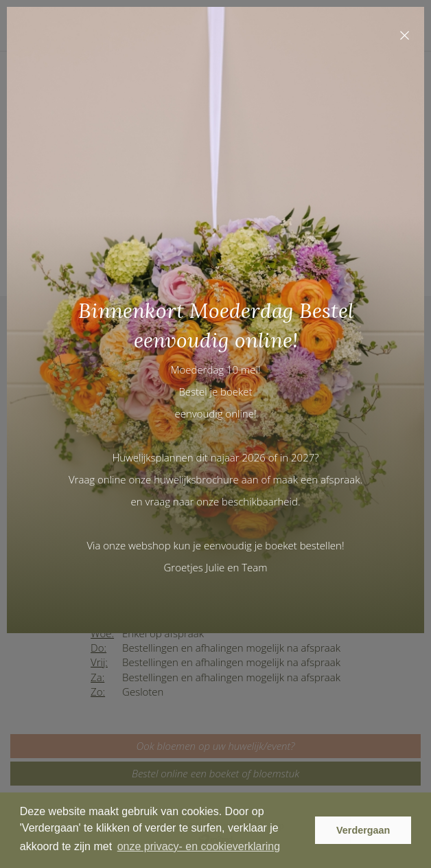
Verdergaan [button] (363, 830)
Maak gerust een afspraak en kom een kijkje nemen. (275, 593)
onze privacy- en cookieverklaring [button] (199, 846)
